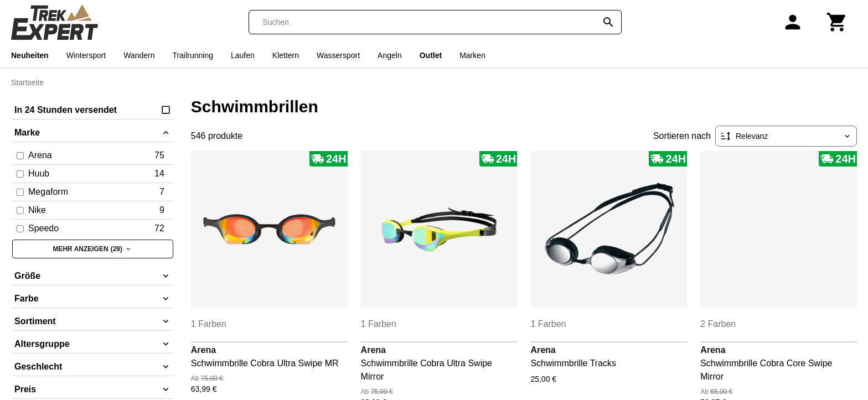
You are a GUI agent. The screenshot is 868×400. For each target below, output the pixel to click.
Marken (472, 55)
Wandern (139, 55)
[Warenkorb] (837, 22)
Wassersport (338, 55)
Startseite (27, 82)
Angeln (390, 55)
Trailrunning (193, 55)
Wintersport (86, 55)
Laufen (243, 55)
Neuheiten (30, 55)
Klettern (286, 55)
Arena (203, 350)
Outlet (431, 55)
